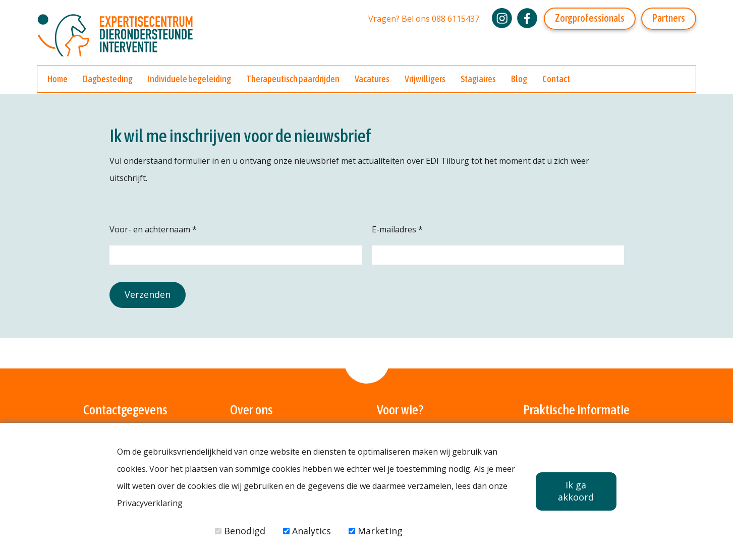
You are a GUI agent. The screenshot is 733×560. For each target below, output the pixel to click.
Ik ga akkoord (576, 491)
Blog (519, 79)
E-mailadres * (397, 229)
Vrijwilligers (425, 79)
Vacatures (372, 79)
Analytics (307, 531)
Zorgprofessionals (590, 18)
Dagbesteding (108, 79)
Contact (556, 79)
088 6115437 (456, 19)
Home (58, 79)
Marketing (376, 531)
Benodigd (240, 531)
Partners (669, 18)
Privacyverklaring (150, 503)
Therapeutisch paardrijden (293, 79)
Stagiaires (478, 79)
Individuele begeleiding (189, 79)
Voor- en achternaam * (153, 229)
